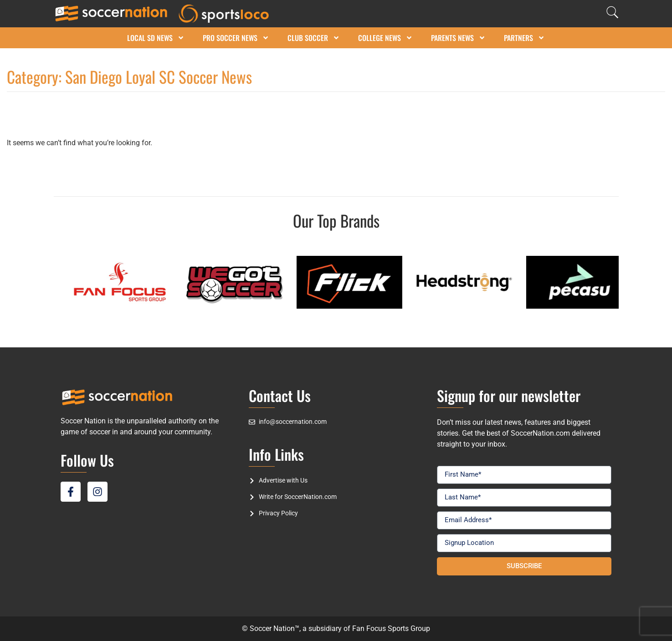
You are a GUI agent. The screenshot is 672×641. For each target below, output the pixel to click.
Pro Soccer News (236, 38)
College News (385, 38)
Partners (524, 38)
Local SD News (156, 38)
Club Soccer (314, 38)
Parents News (458, 38)
